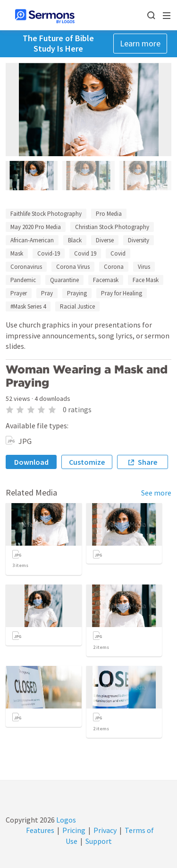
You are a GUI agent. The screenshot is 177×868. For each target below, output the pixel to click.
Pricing (74, 830)
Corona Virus (73, 267)
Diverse (105, 240)
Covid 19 (85, 253)
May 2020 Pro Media (36, 227)
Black (75, 240)
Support (99, 841)
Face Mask (146, 280)
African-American (32, 240)
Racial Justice (77, 306)
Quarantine (64, 280)
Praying (77, 293)
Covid (118, 253)
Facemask (106, 280)
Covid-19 (49, 253)
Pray (47, 293)
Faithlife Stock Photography (46, 214)
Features (40, 830)
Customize (87, 462)
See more (156, 493)
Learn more (140, 43)
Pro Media (109, 214)
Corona (114, 267)
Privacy (105, 830)
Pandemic (23, 280)
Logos (65, 820)
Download (31, 462)
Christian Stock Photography (112, 227)
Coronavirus (26, 267)
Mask (17, 253)
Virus (144, 267)
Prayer (19, 293)
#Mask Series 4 (28, 306)
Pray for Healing (122, 293)
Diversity (139, 240)
